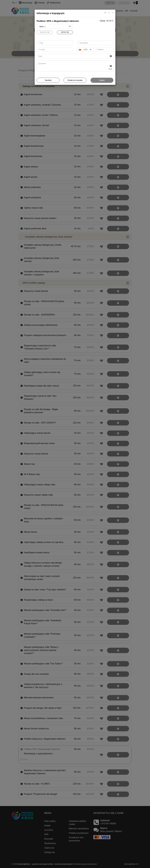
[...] (73, 56)
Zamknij (48, 80)
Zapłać (102, 80)
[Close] (113, 13)
